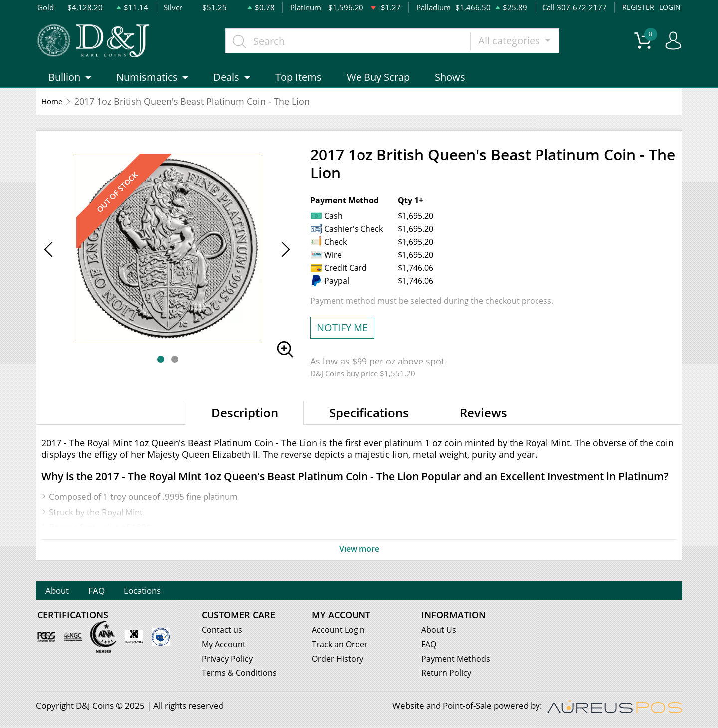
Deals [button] (226, 83)
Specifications (369, 419)
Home (54, 107)
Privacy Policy (228, 660)
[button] (161, 365)
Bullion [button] (64, 83)
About (62, 592)
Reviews (483, 419)
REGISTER (636, 7)
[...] (357, 44)
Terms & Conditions (240, 675)
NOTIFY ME (342, 333)
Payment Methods (457, 660)
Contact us (222, 632)
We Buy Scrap (378, 83)
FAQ (111, 592)
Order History (339, 660)
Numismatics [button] (147, 83)
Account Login (339, 632)
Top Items (298, 83)
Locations (168, 592)
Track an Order (341, 646)
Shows (450, 83)
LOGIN (669, 7)
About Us (439, 632)
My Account (225, 646)
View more (359, 555)
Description (245, 419)
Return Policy (447, 675)
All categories (519, 44)
